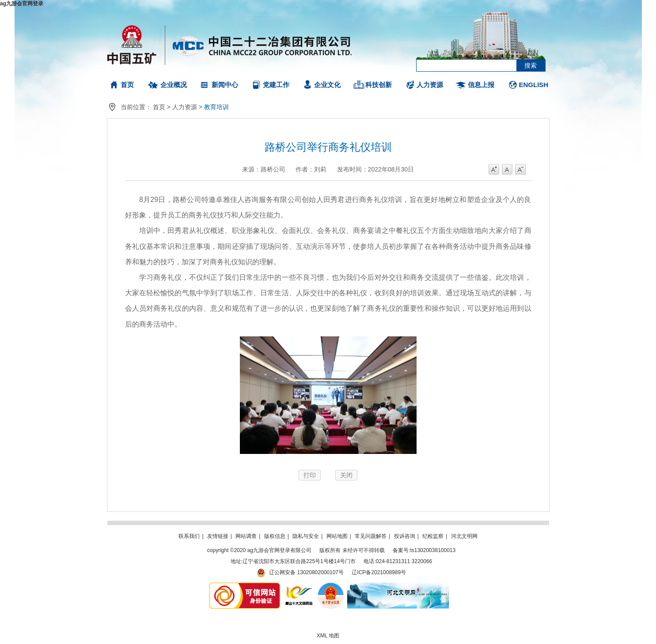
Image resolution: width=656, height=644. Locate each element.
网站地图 (337, 536)
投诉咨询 (405, 536)
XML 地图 (328, 636)
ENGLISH (534, 85)
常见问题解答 (371, 536)
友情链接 (218, 536)
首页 (127, 85)
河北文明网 (464, 536)
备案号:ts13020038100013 (424, 550)
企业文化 (327, 85)
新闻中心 (225, 85)
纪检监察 (433, 536)
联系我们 (189, 536)
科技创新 (379, 85)
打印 (310, 475)
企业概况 (174, 85)
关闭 (346, 475)
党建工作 (276, 85)
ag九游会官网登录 (22, 4)
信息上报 (481, 85)
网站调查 (246, 536)
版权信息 (275, 536)
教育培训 (216, 107)
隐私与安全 (306, 536)
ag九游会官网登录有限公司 (230, 44)
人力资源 (430, 85)
